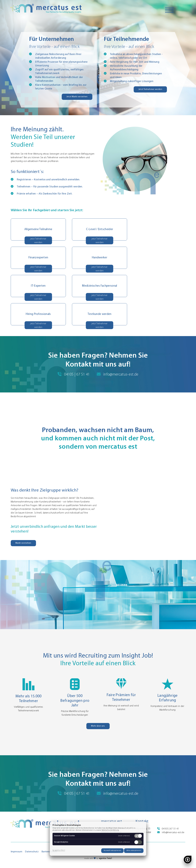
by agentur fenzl (59, 850)
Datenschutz (32, 852)
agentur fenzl (105, 858)
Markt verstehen (23, 543)
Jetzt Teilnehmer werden (150, 89)
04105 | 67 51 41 (74, 375)
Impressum (16, 852)
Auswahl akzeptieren (112, 851)
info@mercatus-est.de (118, 375)
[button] (96, 286)
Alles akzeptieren (134, 851)
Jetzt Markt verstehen (77, 97)
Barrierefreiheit (49, 852)
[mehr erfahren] (124, 836)
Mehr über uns (98, 726)
